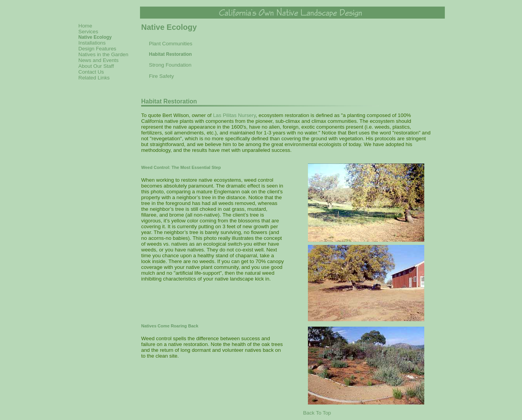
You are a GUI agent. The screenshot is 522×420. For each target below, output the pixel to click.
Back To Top (317, 413)
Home (85, 26)
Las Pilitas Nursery (234, 115)
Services (88, 32)
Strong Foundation (170, 65)
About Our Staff (96, 66)
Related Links (94, 78)
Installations (92, 43)
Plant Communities (171, 44)
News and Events (99, 60)
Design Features (97, 49)
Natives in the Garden (103, 54)
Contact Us (91, 72)
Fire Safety (161, 76)
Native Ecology (95, 37)
